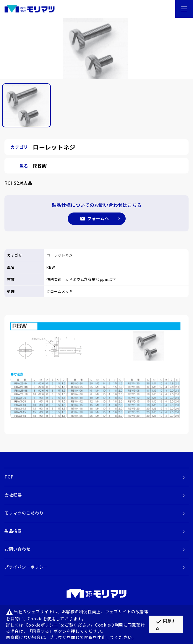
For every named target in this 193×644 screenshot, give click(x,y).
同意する (165, 624)
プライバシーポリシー (26, 567)
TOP (9, 477)
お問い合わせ (17, 549)
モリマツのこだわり (24, 513)
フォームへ (98, 218)
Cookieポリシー (42, 625)
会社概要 (13, 495)
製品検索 (13, 531)
